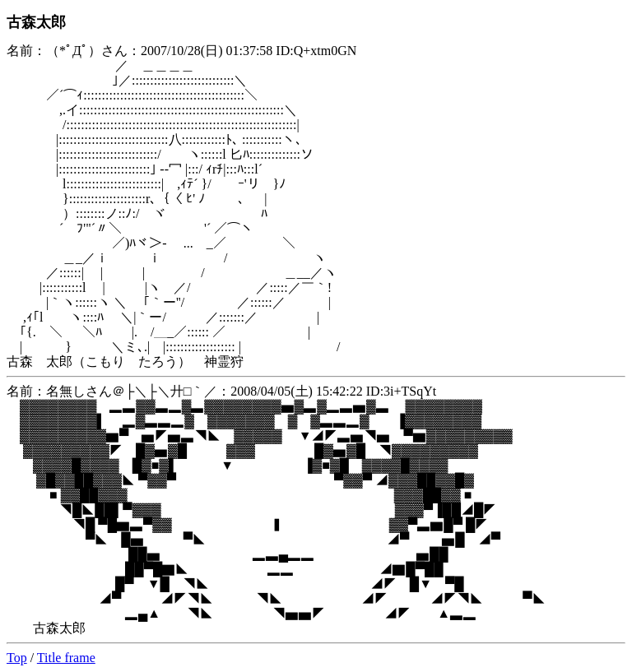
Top (17, 658)
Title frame (66, 658)
